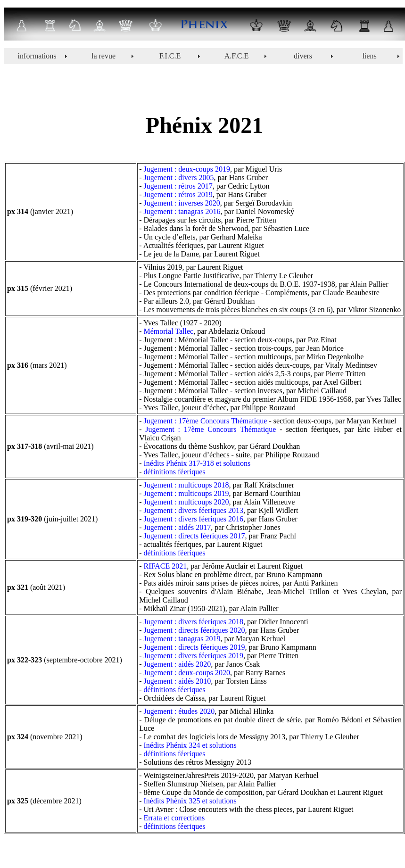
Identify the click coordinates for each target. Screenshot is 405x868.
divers (303, 56)
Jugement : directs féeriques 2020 (194, 630)
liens (369, 56)
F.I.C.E (170, 56)
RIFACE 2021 (165, 566)
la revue (103, 56)
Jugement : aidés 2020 (178, 664)
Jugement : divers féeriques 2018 (194, 622)
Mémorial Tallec (169, 331)
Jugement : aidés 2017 (178, 527)
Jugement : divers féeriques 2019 (194, 656)
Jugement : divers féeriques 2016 (194, 519)
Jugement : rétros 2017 (178, 186)
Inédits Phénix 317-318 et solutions (197, 463)
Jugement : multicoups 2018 (186, 485)
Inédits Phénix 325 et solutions (190, 801)
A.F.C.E (237, 56)
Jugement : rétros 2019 (178, 194)
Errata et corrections (174, 818)
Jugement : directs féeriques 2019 (194, 647)
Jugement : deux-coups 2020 (187, 673)
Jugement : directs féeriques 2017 (194, 536)
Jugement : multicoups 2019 (186, 493)
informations (37, 56)
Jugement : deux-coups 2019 (187, 169)
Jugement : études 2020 (179, 711)
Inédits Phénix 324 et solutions (190, 745)
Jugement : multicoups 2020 (186, 502)
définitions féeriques (175, 472)
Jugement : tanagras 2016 (182, 211)
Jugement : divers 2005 (179, 178)
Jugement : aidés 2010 (178, 681)
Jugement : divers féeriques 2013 (194, 510)
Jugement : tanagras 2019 (182, 639)
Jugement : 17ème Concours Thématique (206, 421)
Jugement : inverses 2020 (182, 203)
